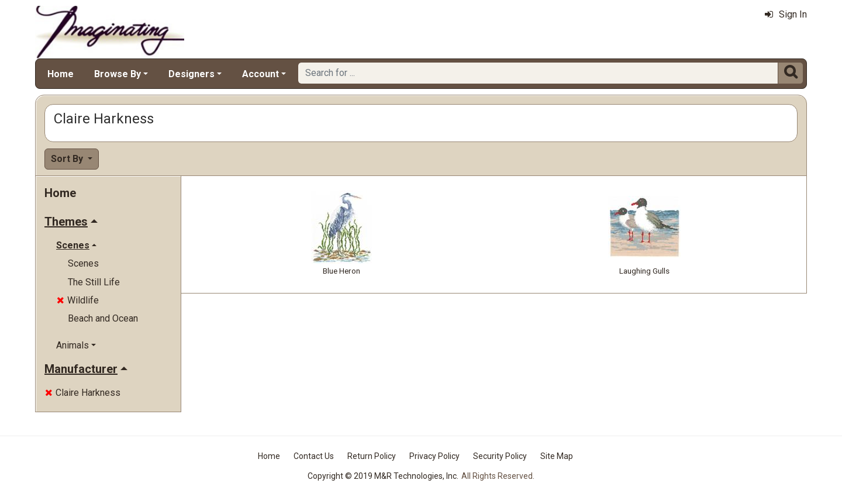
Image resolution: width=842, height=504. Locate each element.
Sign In (786, 14)
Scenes (83, 263)
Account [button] (260, 74)
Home (61, 74)
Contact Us (314, 456)
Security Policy (500, 456)
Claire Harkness (83, 393)
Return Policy (372, 456)
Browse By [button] (118, 74)
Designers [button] (191, 74)
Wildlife (78, 300)
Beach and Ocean (103, 318)
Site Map (557, 456)
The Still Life (94, 282)
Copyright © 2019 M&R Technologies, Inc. (383, 476)
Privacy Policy (434, 456)
